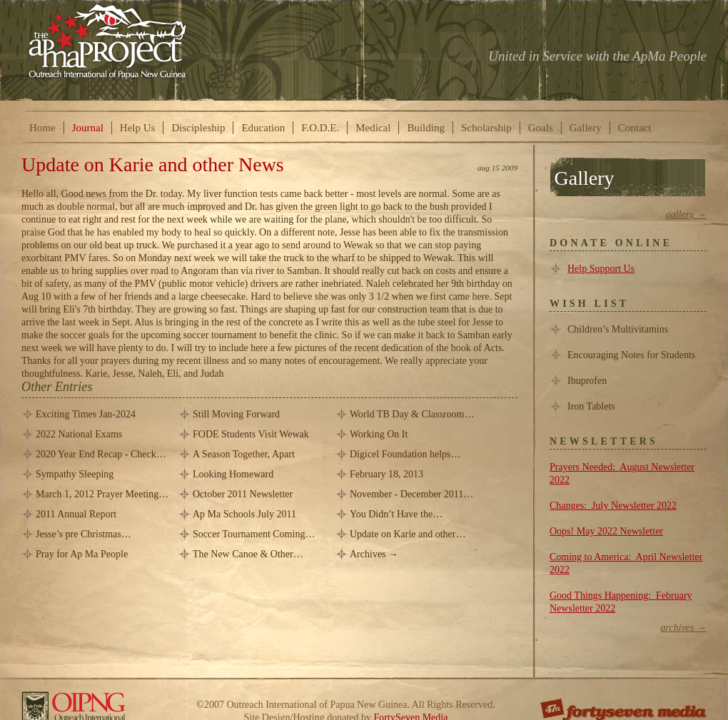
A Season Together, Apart (244, 454)
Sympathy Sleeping (75, 474)
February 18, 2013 (386, 474)
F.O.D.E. (320, 128)
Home (42, 128)
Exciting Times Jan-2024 (86, 414)
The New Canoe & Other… (248, 554)
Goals (541, 128)
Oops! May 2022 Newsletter (606, 531)
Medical (373, 128)
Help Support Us (601, 269)
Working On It (379, 434)
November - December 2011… (411, 494)
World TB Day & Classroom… (412, 414)
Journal (88, 128)
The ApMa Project (108, 41)
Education (263, 128)
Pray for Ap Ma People (82, 554)
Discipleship (198, 128)
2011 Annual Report (76, 514)
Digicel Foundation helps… (405, 454)
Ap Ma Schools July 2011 (244, 514)
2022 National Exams (79, 434)
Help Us (138, 128)
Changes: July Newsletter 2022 (613, 506)
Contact (635, 128)
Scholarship (486, 128)
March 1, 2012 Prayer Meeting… (102, 494)
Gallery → (686, 214)
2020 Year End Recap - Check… (101, 454)
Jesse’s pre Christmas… (84, 534)
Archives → (374, 554)
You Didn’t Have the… (396, 514)
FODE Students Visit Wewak (251, 434)
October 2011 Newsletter (243, 494)
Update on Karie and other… (408, 534)
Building (426, 128)
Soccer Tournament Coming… (254, 534)
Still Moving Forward (236, 414)
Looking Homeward (233, 474)
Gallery (586, 128)
